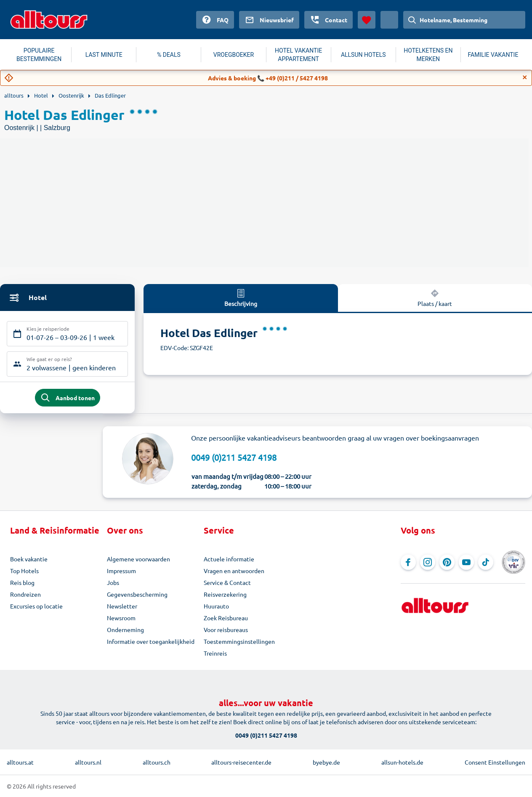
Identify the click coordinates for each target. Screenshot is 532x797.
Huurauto (216, 606)
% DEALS (169, 55)
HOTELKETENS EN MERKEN (428, 55)
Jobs (113, 582)
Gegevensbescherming (137, 594)
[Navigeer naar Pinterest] (447, 562)
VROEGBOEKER (234, 55)
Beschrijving (241, 298)
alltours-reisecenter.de (241, 762)
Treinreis (215, 653)
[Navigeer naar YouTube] (466, 562)
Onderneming (125, 630)
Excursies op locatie (36, 606)
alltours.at (20, 762)
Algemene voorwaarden (138, 559)
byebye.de (326, 762)
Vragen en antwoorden (234, 571)
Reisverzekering (225, 594)
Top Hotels (24, 571)
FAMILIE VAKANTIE (493, 55)
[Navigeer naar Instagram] (428, 562)
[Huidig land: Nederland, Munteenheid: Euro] (389, 20)
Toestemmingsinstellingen (239, 641)
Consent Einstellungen (495, 762)
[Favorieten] (367, 20)
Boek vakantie (29, 559)
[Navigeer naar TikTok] (486, 562)
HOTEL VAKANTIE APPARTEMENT (298, 55)
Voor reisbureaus (226, 630)
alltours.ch (157, 762)
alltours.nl (88, 762)
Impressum (121, 571)
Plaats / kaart (435, 298)
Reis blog (22, 582)
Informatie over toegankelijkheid (151, 641)
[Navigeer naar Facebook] (408, 562)
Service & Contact (227, 582)
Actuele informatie (229, 559)
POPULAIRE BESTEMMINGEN (39, 55)
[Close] (525, 77)
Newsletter (122, 606)
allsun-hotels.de (402, 762)
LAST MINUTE (104, 55)
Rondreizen (25, 594)
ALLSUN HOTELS (363, 55)
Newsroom (121, 618)
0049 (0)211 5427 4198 (234, 457)
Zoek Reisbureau (226, 618)
